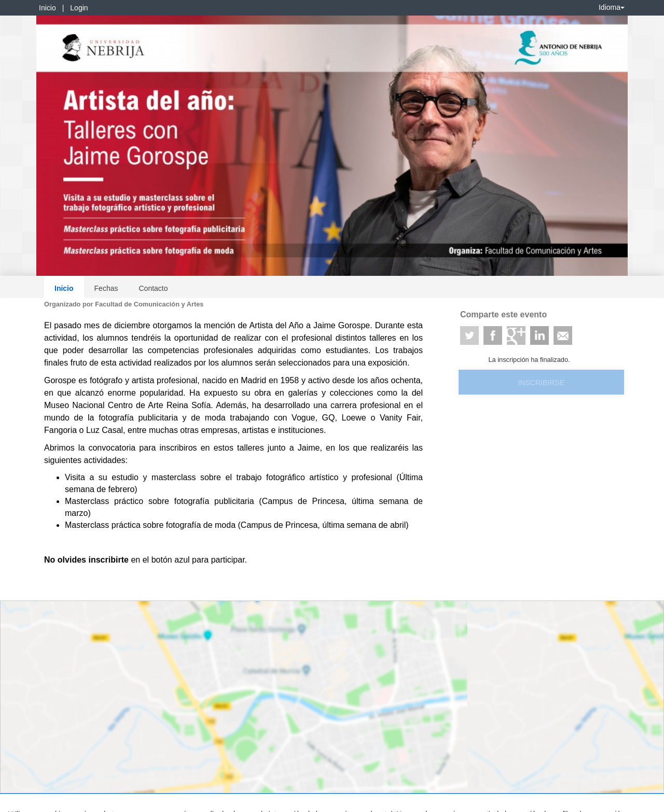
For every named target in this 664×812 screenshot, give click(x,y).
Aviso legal (24, 802)
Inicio (47, 8)
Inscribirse (541, 383)
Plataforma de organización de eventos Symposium (338, 802)
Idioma (612, 7)
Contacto (153, 288)
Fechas (106, 288)
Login (79, 8)
